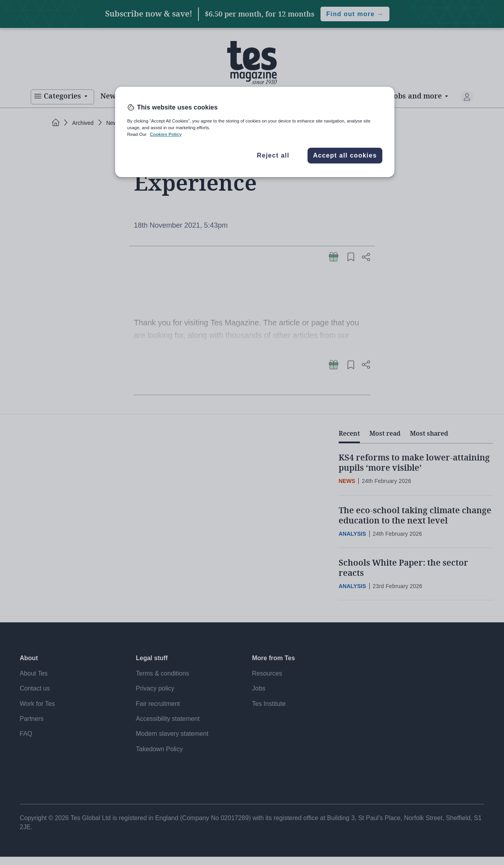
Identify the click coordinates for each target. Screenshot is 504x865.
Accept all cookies (345, 155)
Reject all (273, 155)
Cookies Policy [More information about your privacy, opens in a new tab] (166, 134)
